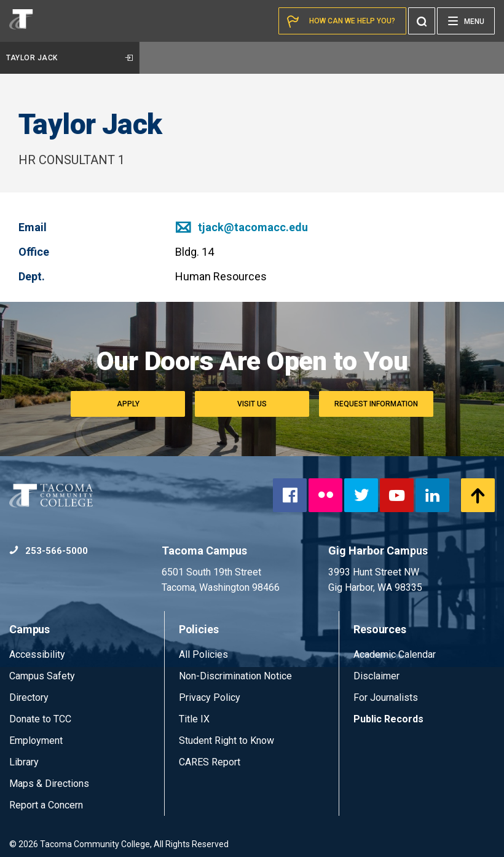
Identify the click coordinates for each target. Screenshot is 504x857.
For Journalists (386, 697)
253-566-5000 (49, 551)
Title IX (194, 719)
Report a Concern (46, 805)
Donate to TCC (40, 719)
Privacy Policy (210, 697)
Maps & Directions (49, 784)
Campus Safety (42, 676)
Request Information (376, 404)
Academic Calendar (395, 654)
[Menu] (466, 21)
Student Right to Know (226, 740)
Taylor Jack (69, 58)
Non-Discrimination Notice (235, 676)
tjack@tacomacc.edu (242, 227)
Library (24, 762)
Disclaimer (376, 676)
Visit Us (252, 404)
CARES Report (210, 762)
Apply (128, 404)
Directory (29, 697)
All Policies (205, 654)
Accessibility (37, 654)
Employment (36, 740)
